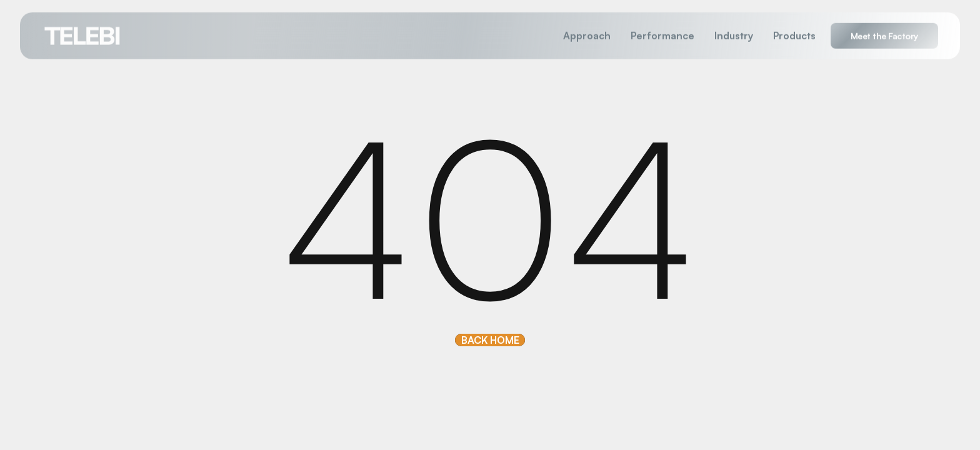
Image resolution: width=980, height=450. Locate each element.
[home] (82, 35)
